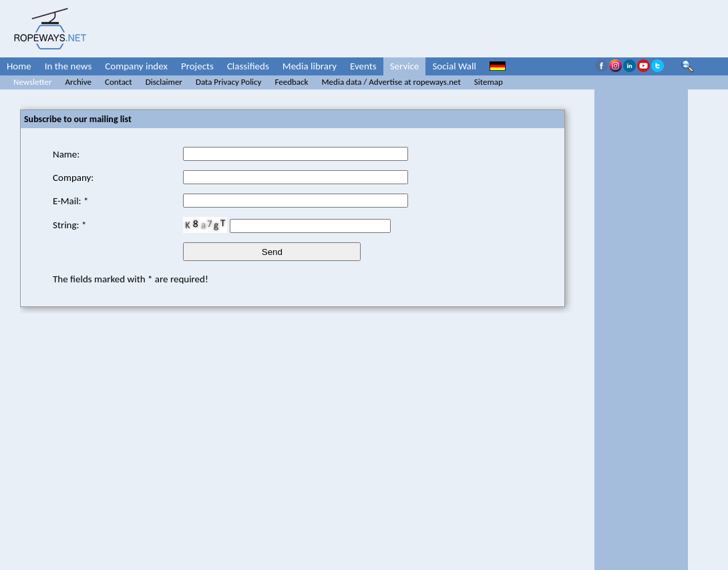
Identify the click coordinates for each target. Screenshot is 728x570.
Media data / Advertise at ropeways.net (391, 82)
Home (19, 66)
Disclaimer (164, 82)
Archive (78, 82)
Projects (197, 66)
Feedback (291, 82)
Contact (119, 82)
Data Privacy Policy (229, 82)
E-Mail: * (71, 201)
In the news (68, 66)
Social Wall (454, 66)
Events (363, 66)
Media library (310, 66)
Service (405, 66)
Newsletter (33, 82)
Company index (136, 66)
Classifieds (248, 66)
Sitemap (489, 82)
